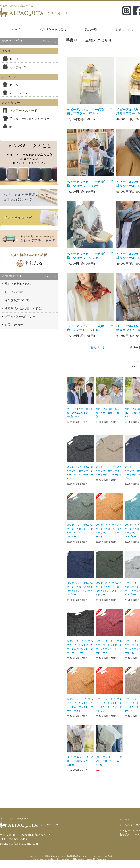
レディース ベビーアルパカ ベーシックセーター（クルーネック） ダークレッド (109, 654)
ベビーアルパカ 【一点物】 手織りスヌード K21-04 (90, 333)
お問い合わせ (14, 325)
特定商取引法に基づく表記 (23, 308)
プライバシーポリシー (20, 317)
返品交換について (17, 300)
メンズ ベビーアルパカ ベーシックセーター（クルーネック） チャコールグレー (80, 479)
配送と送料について (19, 284)
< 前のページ (97, 353)
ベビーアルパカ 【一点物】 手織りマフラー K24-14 (90, 113)
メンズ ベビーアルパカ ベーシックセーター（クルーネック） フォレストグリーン (80, 538)
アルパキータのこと (53, 30)
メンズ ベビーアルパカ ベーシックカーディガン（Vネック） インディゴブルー (80, 596)
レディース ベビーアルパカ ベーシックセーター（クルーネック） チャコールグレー (80, 654)
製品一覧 (91, 30)
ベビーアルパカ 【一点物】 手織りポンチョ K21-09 (80, 769)
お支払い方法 (14, 292)
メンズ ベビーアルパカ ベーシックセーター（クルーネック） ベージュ (109, 478)
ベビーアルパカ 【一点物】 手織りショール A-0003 (90, 187)
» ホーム (126, 827)
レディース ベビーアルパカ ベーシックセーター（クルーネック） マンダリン (109, 712)
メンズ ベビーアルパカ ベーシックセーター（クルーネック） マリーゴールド (109, 538)
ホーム (16, 30)
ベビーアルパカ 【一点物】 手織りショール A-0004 (109, 769)
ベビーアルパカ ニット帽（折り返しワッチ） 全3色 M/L (80, 419)
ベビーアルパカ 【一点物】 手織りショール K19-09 (90, 260)
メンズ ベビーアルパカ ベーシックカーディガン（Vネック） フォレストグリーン (109, 596)
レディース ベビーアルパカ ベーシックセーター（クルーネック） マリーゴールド (80, 712)
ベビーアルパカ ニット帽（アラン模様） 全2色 (109, 419)
